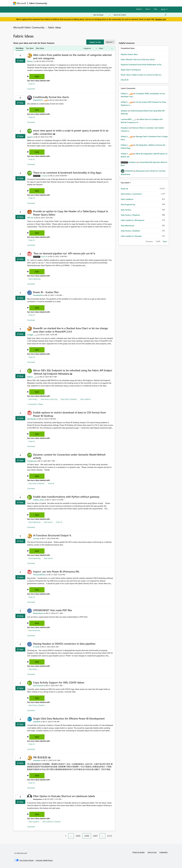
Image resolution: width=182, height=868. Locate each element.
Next (165, 241)
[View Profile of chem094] (37, 722)
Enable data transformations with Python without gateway (66, 497)
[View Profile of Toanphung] (31, 461)
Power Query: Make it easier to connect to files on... (142, 75)
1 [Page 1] (66, 836)
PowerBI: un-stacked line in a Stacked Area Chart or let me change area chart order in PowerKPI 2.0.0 (70, 330)
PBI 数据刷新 (41, 757)
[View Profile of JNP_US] (30, 218)
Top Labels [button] (125, 183)
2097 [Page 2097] (95, 836)
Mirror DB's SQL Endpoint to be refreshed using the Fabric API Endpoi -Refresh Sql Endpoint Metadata (73, 372)
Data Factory (33, 399)
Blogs (94, 3)
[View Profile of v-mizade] (44, 176)
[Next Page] (114, 834)
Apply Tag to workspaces (131, 70)
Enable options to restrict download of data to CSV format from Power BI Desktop (70, 414)
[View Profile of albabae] (124, 111)
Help (155, 9)
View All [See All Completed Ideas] (125, 80)
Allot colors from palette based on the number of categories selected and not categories (72, 56)
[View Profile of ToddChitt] (129, 171)
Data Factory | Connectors (131, 194)
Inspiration (63, 3)
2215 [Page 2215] (110, 836)
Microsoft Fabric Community (29, 27)
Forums (52, 3)
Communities (83, 3)
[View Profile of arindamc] (132, 162)
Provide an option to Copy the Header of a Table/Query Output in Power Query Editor (71, 213)
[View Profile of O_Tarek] (36, 647)
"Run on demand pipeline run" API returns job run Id (63, 253)
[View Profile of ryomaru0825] (126, 119)
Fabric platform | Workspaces (133, 220)
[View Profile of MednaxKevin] (38, 613)
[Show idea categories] (90, 48)
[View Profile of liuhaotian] (37, 760)
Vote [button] (21, 61)
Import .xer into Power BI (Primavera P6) (56, 571)
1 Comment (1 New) (35, 404)
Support (113, 3)
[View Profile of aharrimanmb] (38, 685)
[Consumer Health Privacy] (44, 860)
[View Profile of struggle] (30, 335)
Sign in (148, 9)
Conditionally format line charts (51, 97)
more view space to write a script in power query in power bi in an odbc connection (71, 132)
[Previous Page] (62, 834)
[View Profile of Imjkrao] (30, 377)
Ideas (73, 3)
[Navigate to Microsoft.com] (20, 3)
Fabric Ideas (54, 27)
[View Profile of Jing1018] (44, 256)
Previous (149, 241)
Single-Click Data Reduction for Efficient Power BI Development (69, 718)
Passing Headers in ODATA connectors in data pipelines (64, 644)
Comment (31, 89)
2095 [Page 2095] (78, 836)
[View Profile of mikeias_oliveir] (39, 500)
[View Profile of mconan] (36, 538)
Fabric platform (85, 399)
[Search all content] (140, 15)
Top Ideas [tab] (30, 48)
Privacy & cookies (139, 852)
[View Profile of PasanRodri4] (38, 295)
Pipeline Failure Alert (129, 54)
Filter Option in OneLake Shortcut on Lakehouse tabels (64, 796)
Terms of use (152, 852)
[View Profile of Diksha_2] (30, 61)
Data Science (48, 558)
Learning (103, 3)
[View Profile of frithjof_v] (124, 93)
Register (139, 9)
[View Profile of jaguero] (30, 137)
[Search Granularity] (102, 15)
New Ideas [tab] (40, 48)
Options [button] (109, 42)
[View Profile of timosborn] (125, 128)
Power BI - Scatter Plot (46, 292)
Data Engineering (35, 279)
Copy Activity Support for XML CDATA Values (59, 682)
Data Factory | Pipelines (69, 399)
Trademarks (163, 852)
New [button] (37, 77)
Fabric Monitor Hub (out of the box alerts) (138, 59)
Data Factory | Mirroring (49, 399)
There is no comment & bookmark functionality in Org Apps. (68, 172)
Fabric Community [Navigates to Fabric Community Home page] (38, 3)
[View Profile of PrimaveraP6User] (39, 575)
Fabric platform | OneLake (51, 822)
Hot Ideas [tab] (20, 48)
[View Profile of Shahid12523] (38, 100)
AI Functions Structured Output (51, 535)
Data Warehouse (34, 630)
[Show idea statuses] (106, 48)
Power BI (32, 84)
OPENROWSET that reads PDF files (53, 610)
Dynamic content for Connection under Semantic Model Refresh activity (69, 456)
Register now (161, 19)
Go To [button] (163, 9)
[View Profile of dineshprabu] (32, 419)
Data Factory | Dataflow (130, 231)
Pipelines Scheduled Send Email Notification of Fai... (142, 65)
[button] (95, 42)
